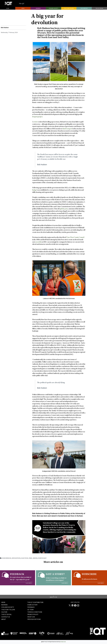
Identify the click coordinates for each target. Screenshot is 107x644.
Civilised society (53, 11)
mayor (38, 561)
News (23, 11)
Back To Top (53, 597)
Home (8, 11)
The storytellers (69, 11)
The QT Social (99, 11)
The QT (23, 5)
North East (46, 561)
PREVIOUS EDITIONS (34, 619)
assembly (38, 244)
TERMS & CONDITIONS (35, 612)
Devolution (17, 561)
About (4, 619)
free (33, 561)
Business (38, 11)
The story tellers (8, 610)
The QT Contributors (35, 602)
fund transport (67, 131)
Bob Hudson (7, 561)
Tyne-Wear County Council (75, 240)
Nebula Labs (63, 642)
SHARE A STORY (32, 605)
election (27, 561)
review (36, 124)
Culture (4, 612)
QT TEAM (30, 610)
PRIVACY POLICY (33, 615)
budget (35, 192)
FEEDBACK (31, 607)
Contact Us (6, 617)
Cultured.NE (84, 11)
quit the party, (64, 211)
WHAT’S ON (31, 617)
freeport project (37, 119)
